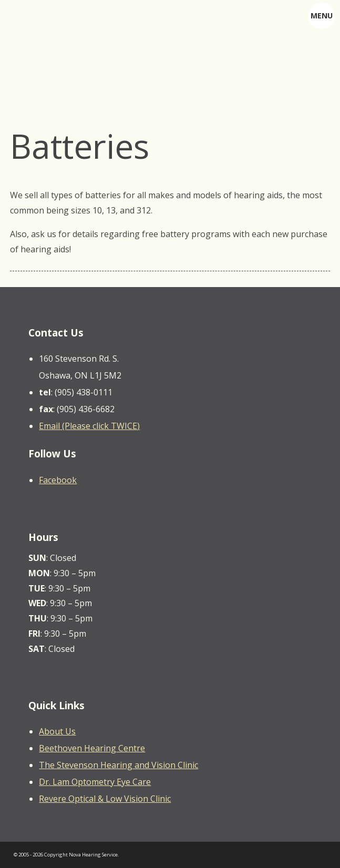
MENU (322, 16)
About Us (57, 731)
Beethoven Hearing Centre (92, 748)
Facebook (58, 480)
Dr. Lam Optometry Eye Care (95, 782)
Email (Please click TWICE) (89, 426)
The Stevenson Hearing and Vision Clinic (119, 765)
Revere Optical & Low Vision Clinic (105, 799)
